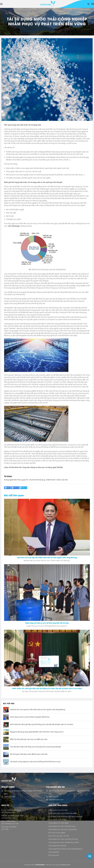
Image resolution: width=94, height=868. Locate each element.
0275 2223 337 (54, 797)
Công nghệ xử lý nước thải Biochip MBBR (63, 813)
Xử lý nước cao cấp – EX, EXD (59, 836)
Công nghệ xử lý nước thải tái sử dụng (62, 826)
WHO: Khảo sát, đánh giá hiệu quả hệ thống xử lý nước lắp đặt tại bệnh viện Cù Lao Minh (42, 724)
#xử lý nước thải (62, 480)
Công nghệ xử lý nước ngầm (59, 823)
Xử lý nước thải (54, 855)
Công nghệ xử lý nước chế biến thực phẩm (64, 842)
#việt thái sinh (51, 480)
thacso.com (66, 865)
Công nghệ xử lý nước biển (58, 810)
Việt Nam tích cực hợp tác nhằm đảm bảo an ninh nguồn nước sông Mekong (38, 709)
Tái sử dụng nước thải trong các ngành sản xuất (65, 816)
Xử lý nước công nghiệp (57, 833)
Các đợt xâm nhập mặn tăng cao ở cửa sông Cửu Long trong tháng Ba (35, 747)
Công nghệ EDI (54, 852)
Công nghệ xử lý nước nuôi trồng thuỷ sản (63, 839)
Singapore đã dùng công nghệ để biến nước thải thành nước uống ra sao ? (37, 732)
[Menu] (1, 4)
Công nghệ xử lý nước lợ (57, 820)
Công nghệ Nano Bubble (57, 846)
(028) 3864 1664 (10, 797)
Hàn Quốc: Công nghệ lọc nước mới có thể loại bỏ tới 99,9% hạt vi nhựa (35, 762)
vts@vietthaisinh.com (56, 800)
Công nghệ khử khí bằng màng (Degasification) (65, 849)
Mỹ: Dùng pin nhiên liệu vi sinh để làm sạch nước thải (29, 754)
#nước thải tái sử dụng (37, 480)
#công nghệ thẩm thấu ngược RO (16, 480)
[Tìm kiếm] (88, 4)
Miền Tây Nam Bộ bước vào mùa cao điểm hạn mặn (29, 739)
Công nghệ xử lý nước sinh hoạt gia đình (63, 829)
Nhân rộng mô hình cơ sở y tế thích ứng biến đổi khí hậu (30, 717)
